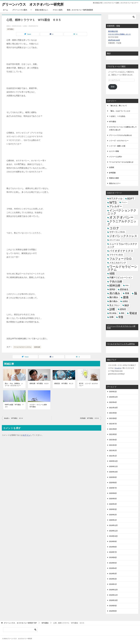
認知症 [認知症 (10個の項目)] (123, 309)
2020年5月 (113, 499)
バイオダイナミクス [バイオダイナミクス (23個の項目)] (121, 251)
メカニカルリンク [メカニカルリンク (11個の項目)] (118, 263)
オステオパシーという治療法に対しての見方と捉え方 (123, 128)
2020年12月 (113, 461)
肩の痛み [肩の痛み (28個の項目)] (115, 293)
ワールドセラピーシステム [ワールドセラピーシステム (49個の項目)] (122, 268)
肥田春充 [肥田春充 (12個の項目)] (124, 289)
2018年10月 (113, 600)
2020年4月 (113, 504)
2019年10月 (113, 536)
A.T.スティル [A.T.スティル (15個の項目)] (116, 199)
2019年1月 (113, 584)
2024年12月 (113, 397)
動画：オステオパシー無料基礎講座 (80, 10)
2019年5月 (113, 563)
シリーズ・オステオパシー (119, 141)
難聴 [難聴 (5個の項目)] (123, 313)
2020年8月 (113, 483)
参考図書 (112, 173)
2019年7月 (113, 552)
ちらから (118, 368)
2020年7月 (113, 488)
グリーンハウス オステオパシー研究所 (34, 4)
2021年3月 (113, 445)
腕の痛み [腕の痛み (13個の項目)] (114, 297)
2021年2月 (113, 450)
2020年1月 (113, 520)
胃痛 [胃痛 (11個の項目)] (127, 293)
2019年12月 (113, 525)
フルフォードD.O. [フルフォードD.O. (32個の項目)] (121, 259)
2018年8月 (113, 611)
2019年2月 (113, 579)
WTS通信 (10, 29)
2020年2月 (113, 515)
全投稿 (112, 167)
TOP (20, 623)
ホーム (5, 10)
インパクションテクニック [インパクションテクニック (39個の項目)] (122, 212)
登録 (113, 87)
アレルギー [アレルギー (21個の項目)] (116, 206)
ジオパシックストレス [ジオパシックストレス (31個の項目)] (123, 236)
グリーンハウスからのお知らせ (120, 135)
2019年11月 (113, 531)
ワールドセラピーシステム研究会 (121, 344)
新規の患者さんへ (42, 10)
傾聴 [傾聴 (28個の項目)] (112, 274)
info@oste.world (114, 40)
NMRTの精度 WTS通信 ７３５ (14, 406)
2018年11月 (113, 595)
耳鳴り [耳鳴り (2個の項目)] (127, 285)
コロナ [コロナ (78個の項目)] (114, 228)
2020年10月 (113, 472)
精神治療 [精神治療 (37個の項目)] (115, 285)
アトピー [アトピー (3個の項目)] (124, 202)
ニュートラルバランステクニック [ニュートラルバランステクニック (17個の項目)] (122, 245)
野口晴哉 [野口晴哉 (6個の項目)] (113, 313)
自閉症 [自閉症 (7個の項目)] (125, 301)
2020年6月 (113, 493)
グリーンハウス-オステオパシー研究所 (121, 327)
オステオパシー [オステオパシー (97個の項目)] (121, 217)
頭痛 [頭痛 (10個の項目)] (111, 317)
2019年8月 (113, 547)
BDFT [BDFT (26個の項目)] (131, 199)
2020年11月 (113, 466)
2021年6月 (113, 429)
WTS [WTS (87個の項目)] (113, 203)
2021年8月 (113, 418)
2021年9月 (113, 413)
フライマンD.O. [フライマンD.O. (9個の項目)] (116, 255)
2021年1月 (113, 456)
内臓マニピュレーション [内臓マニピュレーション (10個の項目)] (121, 277)
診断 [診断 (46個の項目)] (112, 309)
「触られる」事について (118, 106)
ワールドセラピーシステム (23, 347)
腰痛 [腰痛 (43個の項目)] (126, 297)
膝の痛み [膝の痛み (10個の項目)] (114, 301)
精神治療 (37, 347)
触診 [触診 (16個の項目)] (127, 305)
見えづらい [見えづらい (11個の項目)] (115, 305)
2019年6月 (113, 557)
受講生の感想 (114, 178)
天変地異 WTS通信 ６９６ (89, 418)
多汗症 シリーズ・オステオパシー (88, 385)
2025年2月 (113, 392)
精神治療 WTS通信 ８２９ (39, 383)
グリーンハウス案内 (20, 10)
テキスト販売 (58, 10)
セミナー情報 (114, 151)
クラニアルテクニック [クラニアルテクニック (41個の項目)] (122, 223)
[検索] (122, 17)
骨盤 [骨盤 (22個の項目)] (121, 317)
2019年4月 (113, 568)
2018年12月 (113, 590)
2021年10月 (113, 408)
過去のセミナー (115, 183)
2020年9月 (113, 477)
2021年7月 (113, 424)
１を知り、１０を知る (117, 116)
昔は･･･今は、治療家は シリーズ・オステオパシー (14, 385)
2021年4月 (113, 440)
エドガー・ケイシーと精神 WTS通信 (39, 406)
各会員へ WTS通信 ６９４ (14, 418)
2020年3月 (113, 509)
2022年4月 (113, 402)
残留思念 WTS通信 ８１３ (64, 383)
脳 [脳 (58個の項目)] (136, 293)
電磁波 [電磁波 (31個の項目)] (133, 313)
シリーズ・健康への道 (117, 146)
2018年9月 (113, 606)
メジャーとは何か (116, 157)
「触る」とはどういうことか (120, 111)
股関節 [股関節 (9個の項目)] (112, 289)
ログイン (26, 435)
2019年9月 (113, 541)
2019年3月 (113, 574)
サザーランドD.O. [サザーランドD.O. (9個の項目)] (117, 232)
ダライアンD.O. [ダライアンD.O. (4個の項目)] (115, 240)
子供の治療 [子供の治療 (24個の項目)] (116, 282)
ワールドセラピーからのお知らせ (121, 162)
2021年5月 (113, 434)
